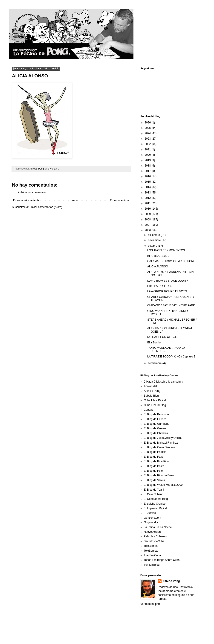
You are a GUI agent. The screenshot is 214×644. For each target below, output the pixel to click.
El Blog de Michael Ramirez (161, 443)
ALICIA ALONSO (158, 266)
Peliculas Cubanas (155, 536)
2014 (148, 187)
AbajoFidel (150, 386)
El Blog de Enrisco (155, 419)
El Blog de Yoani (154, 490)
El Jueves (150, 513)
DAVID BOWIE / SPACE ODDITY (168, 281)
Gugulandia (151, 522)
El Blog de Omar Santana (159, 447)
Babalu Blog (151, 396)
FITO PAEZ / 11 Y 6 (159, 286)
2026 (148, 123)
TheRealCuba (152, 555)
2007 (148, 225)
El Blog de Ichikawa (156, 433)
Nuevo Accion (152, 532)
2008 (148, 220)
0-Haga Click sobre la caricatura (163, 382)
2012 (148, 198)
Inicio (75, 200)
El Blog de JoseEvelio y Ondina (163, 438)
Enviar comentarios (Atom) (46, 207)
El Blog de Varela (154, 480)
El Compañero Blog (156, 499)
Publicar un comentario (32, 192)
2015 (148, 182)
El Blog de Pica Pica (156, 461)
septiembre (155, 363)
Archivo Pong (152, 391)
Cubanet (149, 410)
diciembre (154, 235)
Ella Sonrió (154, 342)
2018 (148, 166)
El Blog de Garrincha (157, 424)
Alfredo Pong (171, 581)
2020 (148, 155)
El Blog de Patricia (155, 452)
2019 (148, 160)
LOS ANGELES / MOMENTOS (166, 250)
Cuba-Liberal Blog (155, 405)
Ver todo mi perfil (151, 604)
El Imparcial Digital (155, 508)
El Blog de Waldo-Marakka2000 (163, 485)
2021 (148, 149)
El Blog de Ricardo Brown (160, 475)
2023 (148, 139)
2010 (148, 209)
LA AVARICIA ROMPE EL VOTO (167, 291)
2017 (148, 171)
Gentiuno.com (152, 518)
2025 (148, 128)
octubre (153, 246)
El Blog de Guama (155, 428)
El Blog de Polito (154, 466)
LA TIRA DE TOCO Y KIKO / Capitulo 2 (171, 357)
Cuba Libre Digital (155, 400)
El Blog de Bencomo (156, 414)
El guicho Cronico (155, 504)
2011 (148, 203)
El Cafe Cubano (154, 494)
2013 (148, 193)
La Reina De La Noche (158, 527)
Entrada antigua (120, 200)
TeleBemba (151, 546)
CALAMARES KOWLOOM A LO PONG (171, 261)
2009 (148, 214)
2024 (148, 133)
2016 (148, 176)
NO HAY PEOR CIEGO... (163, 337)
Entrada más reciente (26, 200)
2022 (148, 144)
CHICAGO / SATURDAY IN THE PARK (171, 305)
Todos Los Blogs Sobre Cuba (162, 560)
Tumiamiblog (152, 565)
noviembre (155, 240)
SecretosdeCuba (154, 541)
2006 (148, 230)
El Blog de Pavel (154, 457)
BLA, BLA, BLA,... (158, 256)
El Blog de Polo (153, 471)
